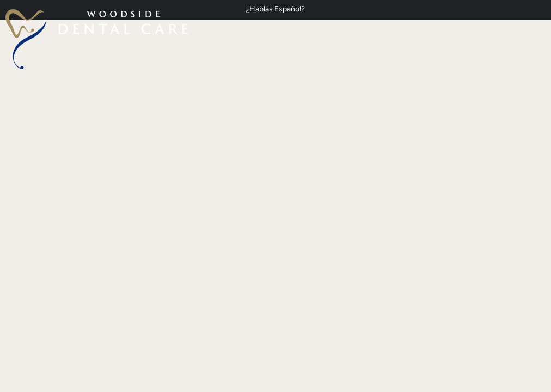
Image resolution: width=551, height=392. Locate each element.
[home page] (97, 39)
